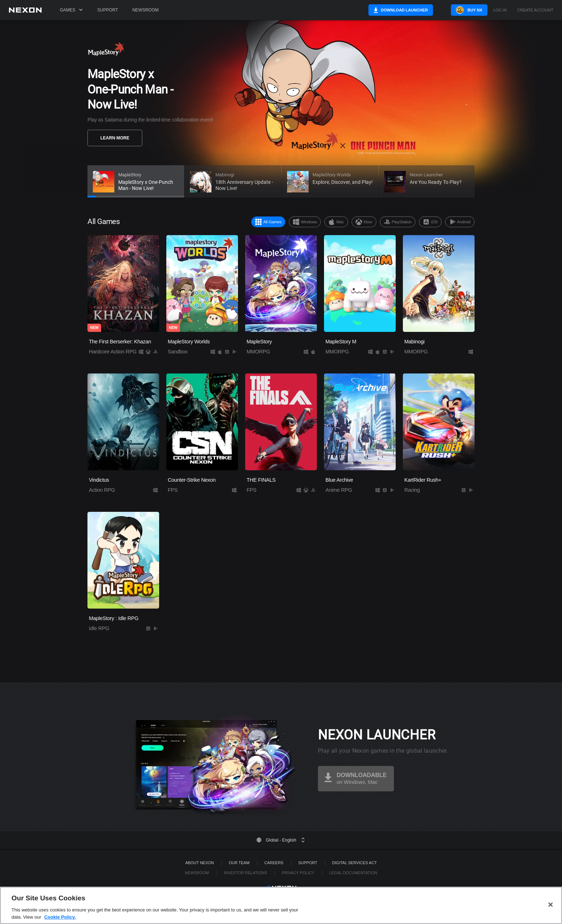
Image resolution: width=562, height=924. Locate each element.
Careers (274, 863)
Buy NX (463, 10)
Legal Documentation (353, 873)
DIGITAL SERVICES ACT (355, 863)
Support (108, 10)
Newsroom (145, 10)
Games (71, 10)
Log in (500, 10)
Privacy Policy (298, 873)
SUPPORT (308, 863)
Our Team (239, 863)
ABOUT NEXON (200, 863)
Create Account (535, 10)
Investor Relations (245, 873)
